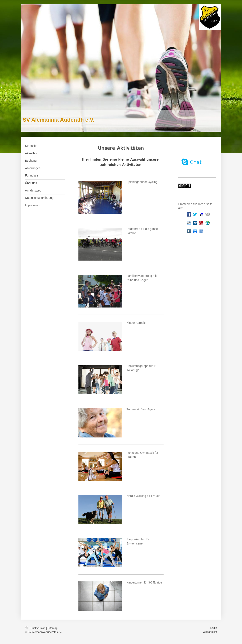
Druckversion (36, 628)
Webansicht (210, 632)
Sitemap (53, 628)
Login (214, 628)
